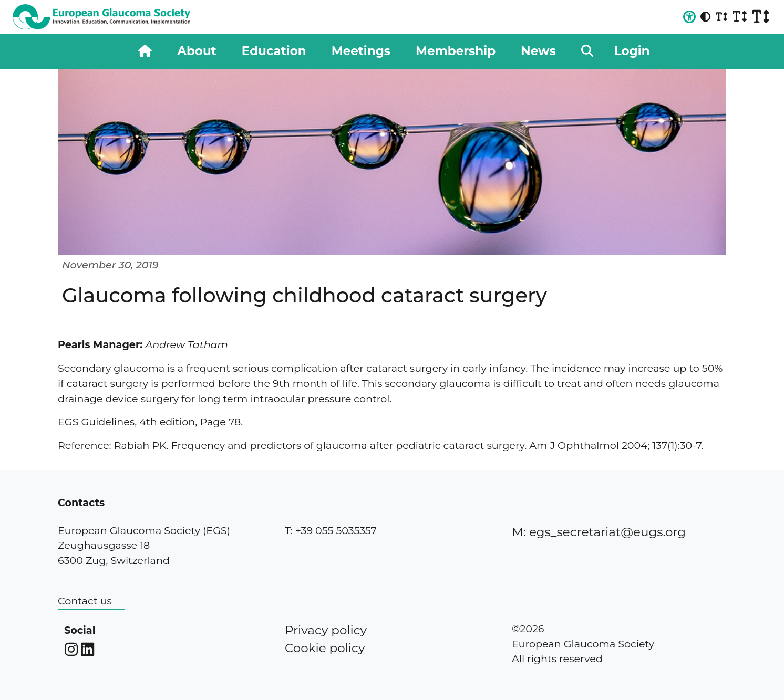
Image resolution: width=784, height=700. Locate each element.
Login (632, 51)
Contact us (85, 601)
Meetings (361, 51)
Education (274, 51)
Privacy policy (326, 630)
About (197, 51)
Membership (456, 51)
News (538, 51)
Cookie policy (325, 648)
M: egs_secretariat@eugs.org (599, 532)
